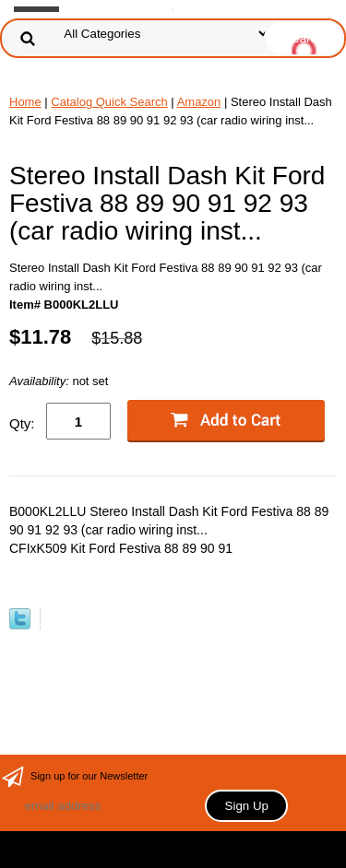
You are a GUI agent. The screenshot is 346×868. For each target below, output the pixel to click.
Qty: (22, 423)
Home (25, 102)
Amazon (199, 102)
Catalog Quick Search (109, 102)
